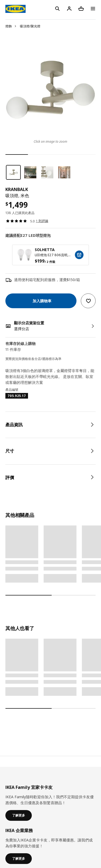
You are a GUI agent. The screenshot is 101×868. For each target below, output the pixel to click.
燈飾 (9, 26)
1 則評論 (42, 221)
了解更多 (19, 815)
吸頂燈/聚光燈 (30, 26)
